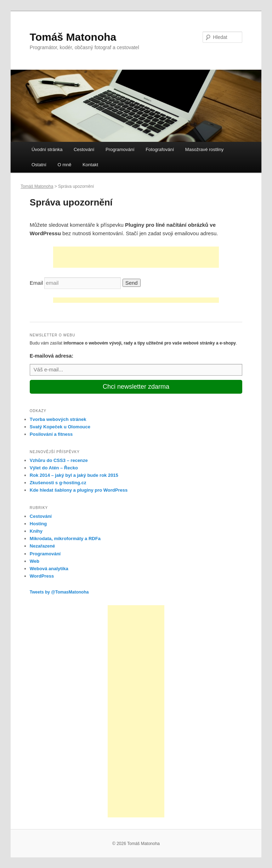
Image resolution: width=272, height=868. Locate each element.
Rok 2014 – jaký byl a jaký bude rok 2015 (74, 475)
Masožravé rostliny (204, 149)
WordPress (42, 576)
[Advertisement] (136, 257)
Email (36, 283)
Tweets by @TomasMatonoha (59, 592)
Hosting (38, 524)
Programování (120, 149)
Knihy (36, 531)
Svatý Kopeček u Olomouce (60, 427)
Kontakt (90, 165)
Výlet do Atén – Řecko (54, 468)
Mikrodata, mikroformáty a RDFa (65, 539)
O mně (64, 165)
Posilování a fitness (51, 434)
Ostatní (39, 165)
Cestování (84, 149)
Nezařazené (42, 546)
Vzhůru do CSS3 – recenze (59, 460)
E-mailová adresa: (52, 356)
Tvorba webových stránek (58, 419)
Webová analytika (49, 569)
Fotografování (160, 149)
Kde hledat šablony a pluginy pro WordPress (79, 490)
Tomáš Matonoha (73, 37)
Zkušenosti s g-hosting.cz (58, 483)
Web (35, 561)
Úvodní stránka (47, 149)
